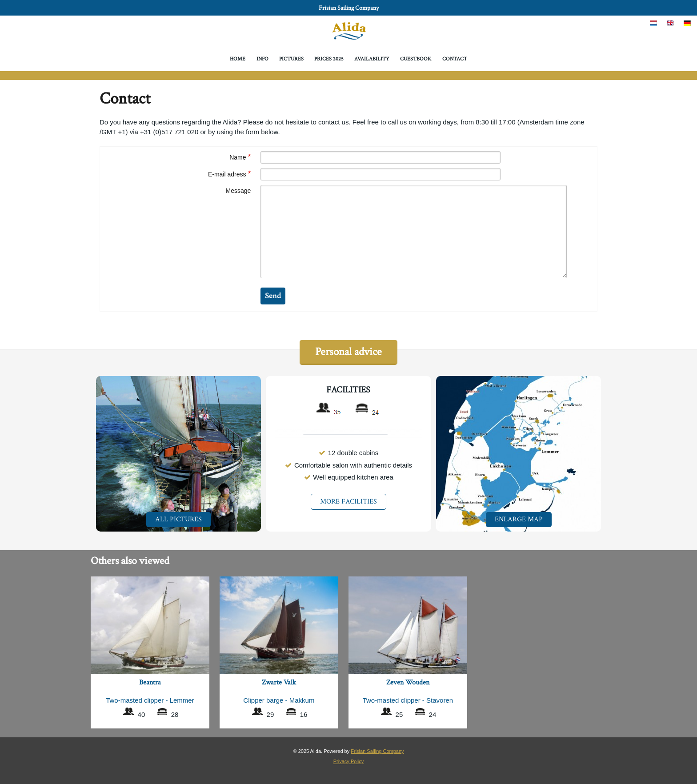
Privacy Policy (348, 761)
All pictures (178, 519)
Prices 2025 (329, 59)
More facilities (348, 502)
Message (238, 191)
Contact (455, 59)
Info (262, 59)
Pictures (291, 59)
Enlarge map (519, 519)
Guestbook (416, 59)
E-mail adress (229, 174)
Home (238, 59)
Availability (372, 59)
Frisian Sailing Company (349, 8)
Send (273, 296)
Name (240, 157)
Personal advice (348, 352)
